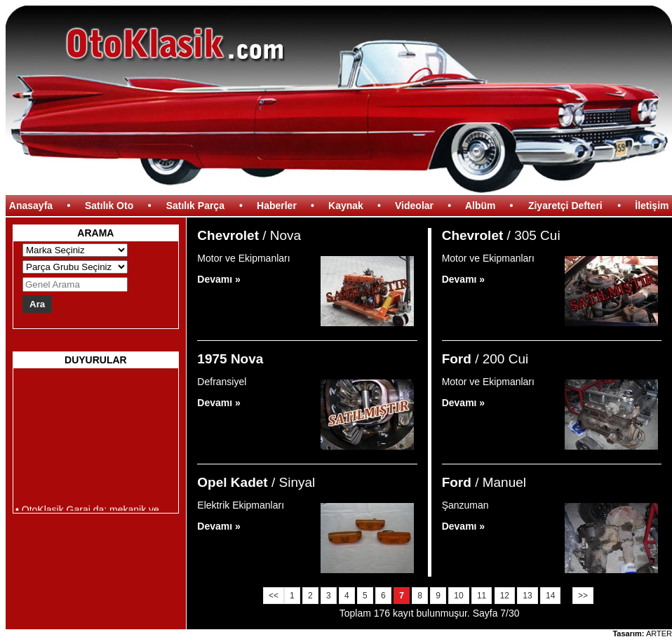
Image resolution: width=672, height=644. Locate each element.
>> (583, 596)
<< (274, 596)
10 (458, 596)
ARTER (659, 633)
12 (505, 596)
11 (482, 596)
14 (550, 596)
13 (527, 596)
